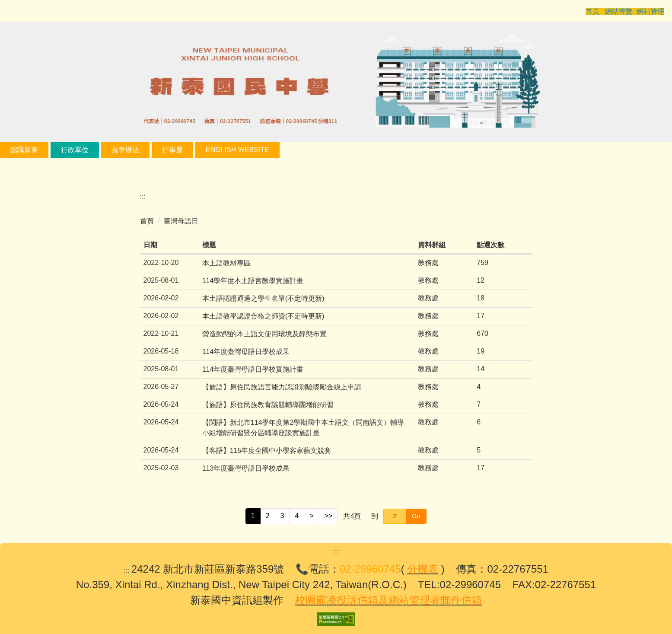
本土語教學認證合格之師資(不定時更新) (263, 316)
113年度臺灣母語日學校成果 (246, 468)
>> (329, 516)
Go (416, 516)
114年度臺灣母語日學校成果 (246, 352)
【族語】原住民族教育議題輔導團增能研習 (268, 405)
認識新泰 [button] (53, 150)
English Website (266, 150)
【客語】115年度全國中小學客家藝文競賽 (267, 451)
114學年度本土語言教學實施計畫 (253, 281)
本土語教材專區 (226, 263)
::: (13, 150)
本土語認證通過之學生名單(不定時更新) (263, 298)
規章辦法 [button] (154, 150)
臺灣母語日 (181, 221)
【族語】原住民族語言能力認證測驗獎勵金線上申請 (282, 387)
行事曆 (201, 150)
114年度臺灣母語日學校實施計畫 (253, 369)
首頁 (147, 221)
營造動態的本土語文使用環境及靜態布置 (264, 334)
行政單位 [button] (103, 150)
